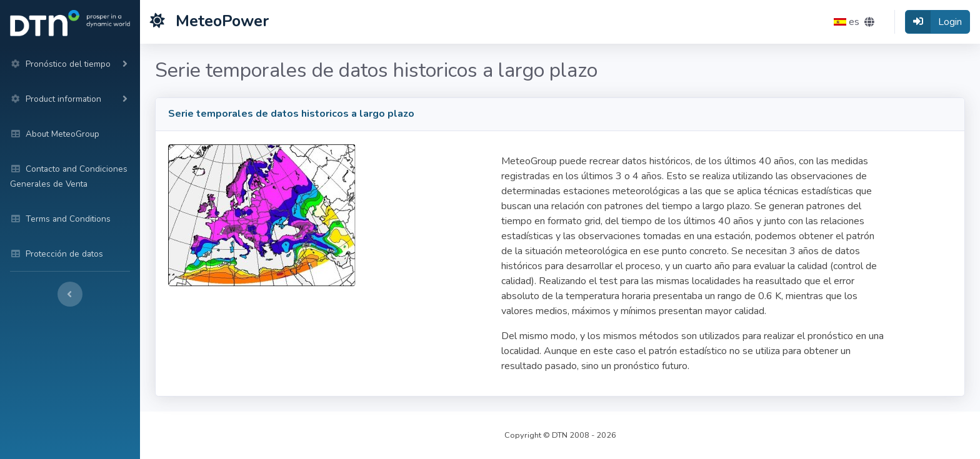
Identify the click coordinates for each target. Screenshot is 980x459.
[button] (854, 22)
